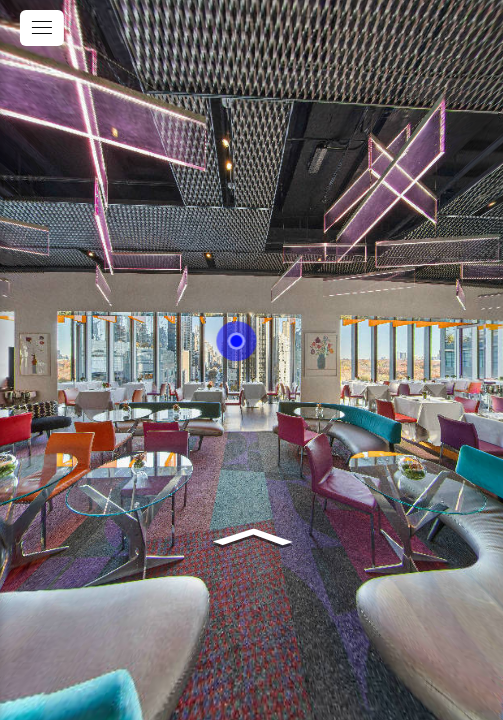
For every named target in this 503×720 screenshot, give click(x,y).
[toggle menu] (42, 28)
